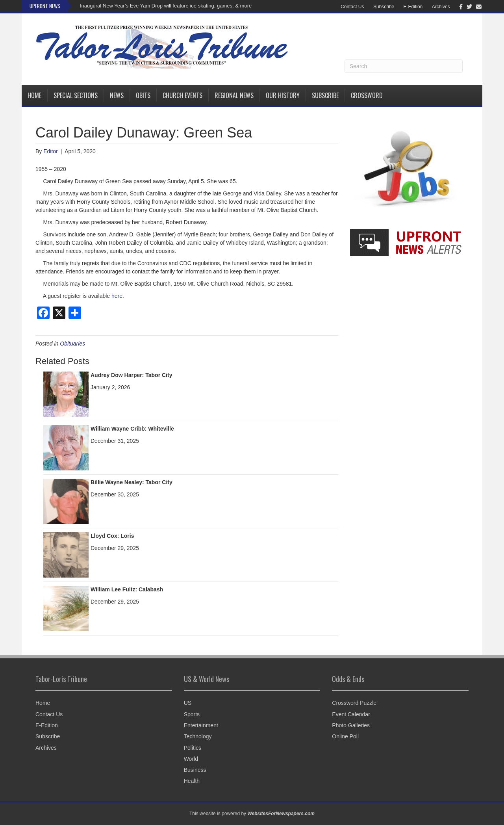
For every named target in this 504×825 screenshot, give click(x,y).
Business (195, 770)
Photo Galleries (351, 725)
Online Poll (345, 736)
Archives (441, 7)
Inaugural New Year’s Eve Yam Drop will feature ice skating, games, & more (166, 6)
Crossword (367, 95)
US (188, 703)
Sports (192, 714)
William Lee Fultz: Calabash (127, 589)
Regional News (234, 95)
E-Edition (413, 7)
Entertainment (201, 725)
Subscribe (384, 7)
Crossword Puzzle (354, 703)
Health (192, 781)
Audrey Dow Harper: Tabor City (131, 375)
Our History (283, 95)
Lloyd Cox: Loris (112, 536)
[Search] (404, 66)
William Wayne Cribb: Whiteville (132, 429)
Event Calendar (351, 714)
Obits (143, 95)
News (117, 95)
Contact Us (352, 7)
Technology (198, 736)
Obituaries (72, 344)
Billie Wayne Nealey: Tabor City (132, 482)
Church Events (183, 95)
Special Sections (76, 95)
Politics (193, 748)
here (117, 296)
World (191, 759)
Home (34, 95)
